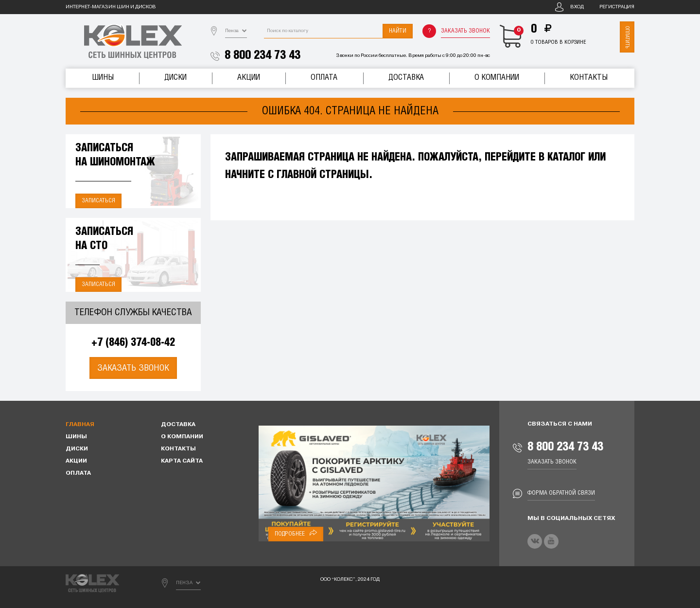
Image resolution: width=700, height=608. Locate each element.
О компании (497, 78)
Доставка (406, 78)
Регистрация (617, 7)
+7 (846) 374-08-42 (133, 343)
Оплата (324, 78)
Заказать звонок (465, 31)
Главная (80, 425)
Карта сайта (182, 461)
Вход (577, 7)
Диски (175, 78)
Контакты (589, 78)
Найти (398, 31)
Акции (249, 78)
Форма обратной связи (561, 493)
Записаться (98, 201)
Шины (103, 78)
